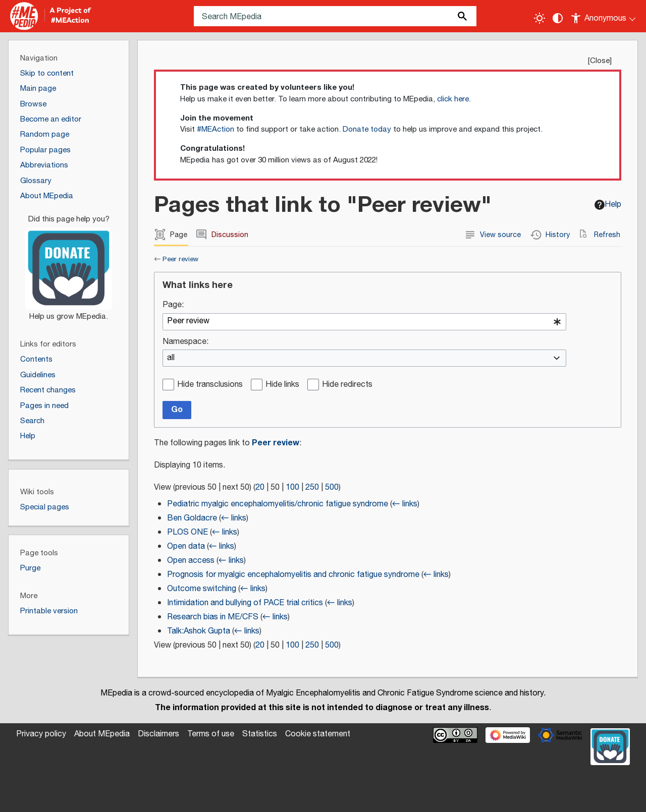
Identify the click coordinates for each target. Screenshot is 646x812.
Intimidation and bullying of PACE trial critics (245, 603)
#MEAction (216, 129)
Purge (30, 568)
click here (453, 99)
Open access (191, 561)
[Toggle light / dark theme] (540, 18)
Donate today (367, 129)
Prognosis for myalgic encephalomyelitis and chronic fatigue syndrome (293, 575)
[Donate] (69, 263)
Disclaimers (158, 734)
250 (312, 487)
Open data (186, 546)
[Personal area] (604, 16)
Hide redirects (347, 385)
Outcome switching (202, 589)
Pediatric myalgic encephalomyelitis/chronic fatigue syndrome (278, 504)
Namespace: (185, 342)
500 (332, 487)
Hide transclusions (210, 385)
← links (405, 504)
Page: (173, 305)
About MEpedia (102, 734)
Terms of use (211, 734)
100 (292, 487)
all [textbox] (171, 358)
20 (260, 487)
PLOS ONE (187, 532)
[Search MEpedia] (335, 16)
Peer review (180, 259)
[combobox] (364, 322)
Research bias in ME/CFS (213, 617)
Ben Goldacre (192, 518)
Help (608, 205)
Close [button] (600, 61)
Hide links (282, 385)
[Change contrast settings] (558, 18)
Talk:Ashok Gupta (199, 631)
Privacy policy (41, 734)
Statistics (260, 734)
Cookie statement (318, 734)
